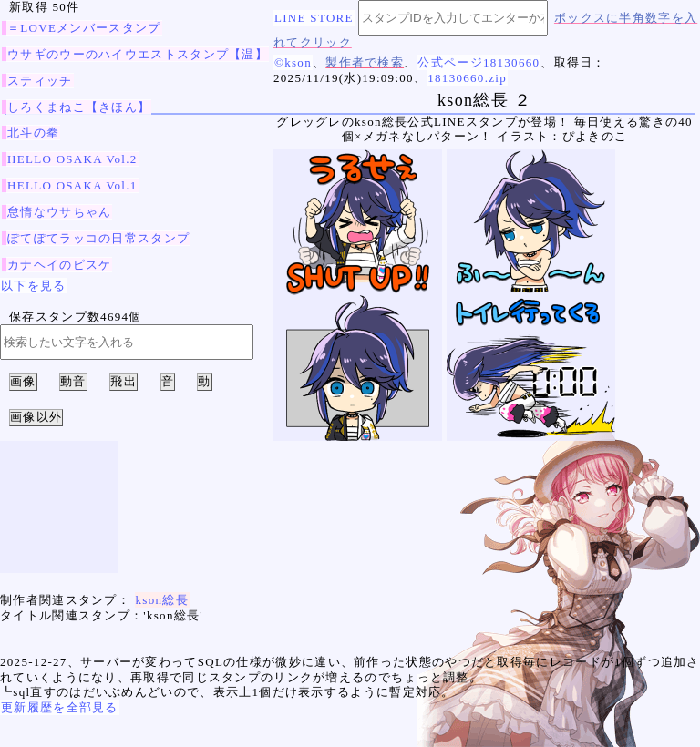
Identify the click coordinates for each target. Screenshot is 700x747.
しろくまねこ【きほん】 (79, 107)
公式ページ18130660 (479, 62)
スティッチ (40, 81)
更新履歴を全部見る (60, 707)
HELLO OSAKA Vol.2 (72, 159)
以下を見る (34, 286)
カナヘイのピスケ (59, 265)
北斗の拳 (33, 133)
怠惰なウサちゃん (59, 212)
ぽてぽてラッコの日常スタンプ (98, 238)
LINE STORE (314, 18)
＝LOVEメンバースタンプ (84, 28)
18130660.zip (467, 78)
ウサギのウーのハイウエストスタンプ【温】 (138, 54)
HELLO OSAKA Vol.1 (72, 185)
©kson (293, 62)
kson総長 (162, 600)
